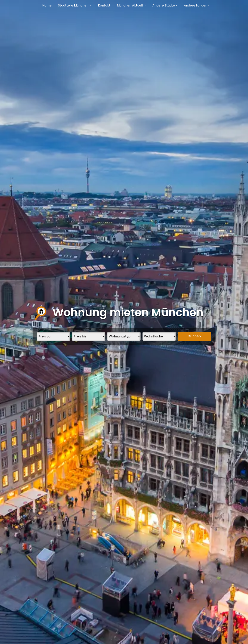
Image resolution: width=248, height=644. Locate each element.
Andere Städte (164, 5)
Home (47, 5)
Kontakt (104, 5)
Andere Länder (195, 5)
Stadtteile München (74, 5)
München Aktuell (130, 5)
